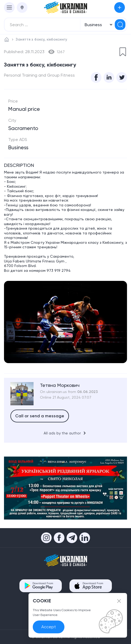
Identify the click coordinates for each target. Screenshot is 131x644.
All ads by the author (66, 433)
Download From (43, 586)
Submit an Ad (120, 7)
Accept (49, 627)
